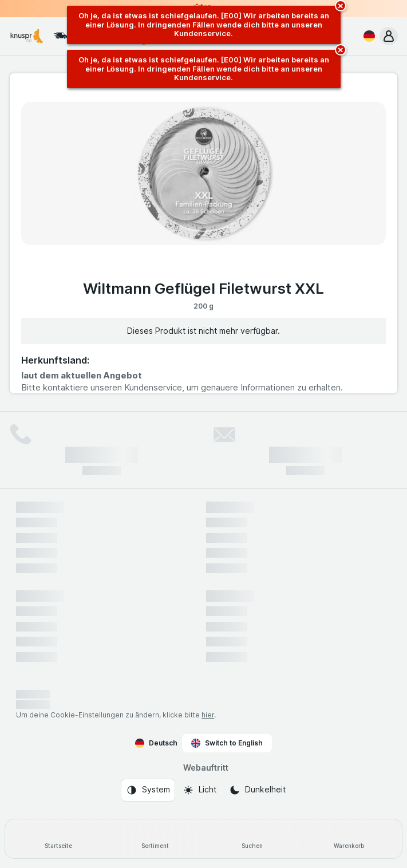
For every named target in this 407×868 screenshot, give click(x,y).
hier (208, 715)
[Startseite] (58, 839)
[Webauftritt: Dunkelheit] (257, 790)
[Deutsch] (367, 36)
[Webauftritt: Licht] (199, 790)
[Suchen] (252, 839)
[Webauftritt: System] (148, 790)
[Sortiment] (155, 839)
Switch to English (227, 743)
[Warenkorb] (349, 839)
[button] (389, 36)
